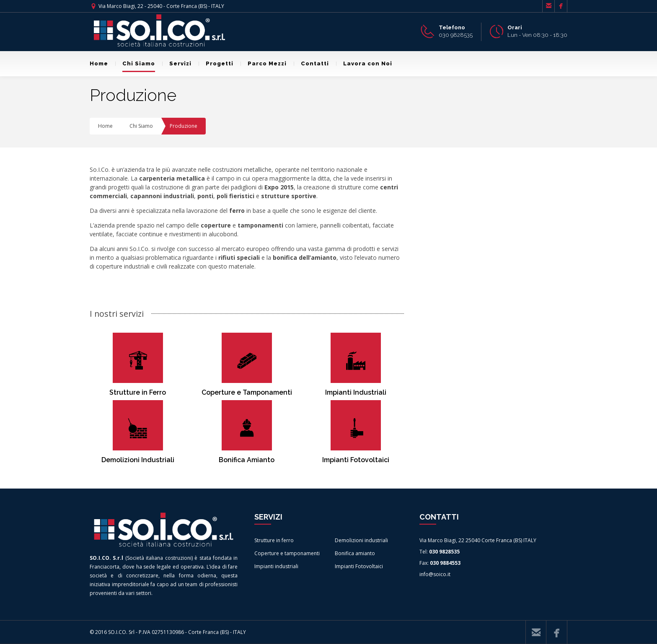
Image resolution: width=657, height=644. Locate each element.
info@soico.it (435, 574)
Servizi (177, 63)
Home (99, 63)
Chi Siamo (135, 63)
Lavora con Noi (364, 63)
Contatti (311, 63)
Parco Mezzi (264, 63)
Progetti (216, 63)
